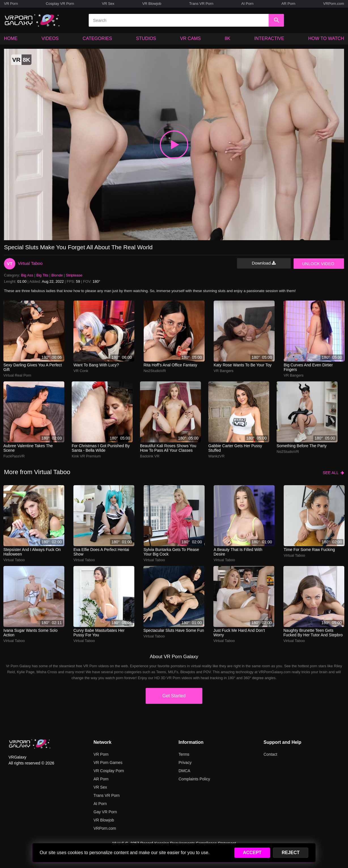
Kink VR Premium (86, 456)
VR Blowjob (152, 4)
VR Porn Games (108, 763)
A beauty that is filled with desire (238, 552)
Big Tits (42, 275)
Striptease (74, 275)
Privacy (185, 763)
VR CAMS (191, 38)
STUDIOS (146, 38)
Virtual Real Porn (17, 375)
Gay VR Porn (105, 812)
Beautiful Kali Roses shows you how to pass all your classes (168, 448)
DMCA (184, 771)
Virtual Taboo (30, 263)
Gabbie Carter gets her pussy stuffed (235, 448)
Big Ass (27, 275)
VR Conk (81, 371)
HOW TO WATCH (326, 38)
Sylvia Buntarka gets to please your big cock (171, 552)
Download (264, 263)
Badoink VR (150, 456)
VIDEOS (50, 38)
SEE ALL (333, 473)
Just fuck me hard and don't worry (239, 633)
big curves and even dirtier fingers (308, 367)
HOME (11, 38)
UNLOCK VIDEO (318, 264)
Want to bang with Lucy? (96, 365)
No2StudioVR (155, 371)
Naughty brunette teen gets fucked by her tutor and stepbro (313, 633)
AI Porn (247, 4)
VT (9, 264)
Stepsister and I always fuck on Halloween (32, 552)
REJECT (291, 853)
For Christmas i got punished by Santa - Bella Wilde (101, 448)
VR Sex (108, 4)
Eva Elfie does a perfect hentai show (101, 552)
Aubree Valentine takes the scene (28, 448)
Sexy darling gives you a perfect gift (33, 367)
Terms (184, 754)
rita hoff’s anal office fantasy (170, 365)
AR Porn (288, 4)
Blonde (57, 275)
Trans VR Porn (201, 4)
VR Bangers (224, 371)
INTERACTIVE (269, 38)
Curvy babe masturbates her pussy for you (99, 633)
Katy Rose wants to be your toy (243, 365)
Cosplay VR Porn (60, 4)
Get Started (174, 696)
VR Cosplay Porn (109, 771)
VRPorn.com (334, 4)
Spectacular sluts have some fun (174, 630)
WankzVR (216, 456)
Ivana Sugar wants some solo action (30, 633)
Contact (270, 754)
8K (228, 38)
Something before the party (302, 446)
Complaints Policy (194, 779)
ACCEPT (252, 853)
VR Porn (11, 4)
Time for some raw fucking (309, 550)
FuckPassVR (14, 456)
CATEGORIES (97, 38)
